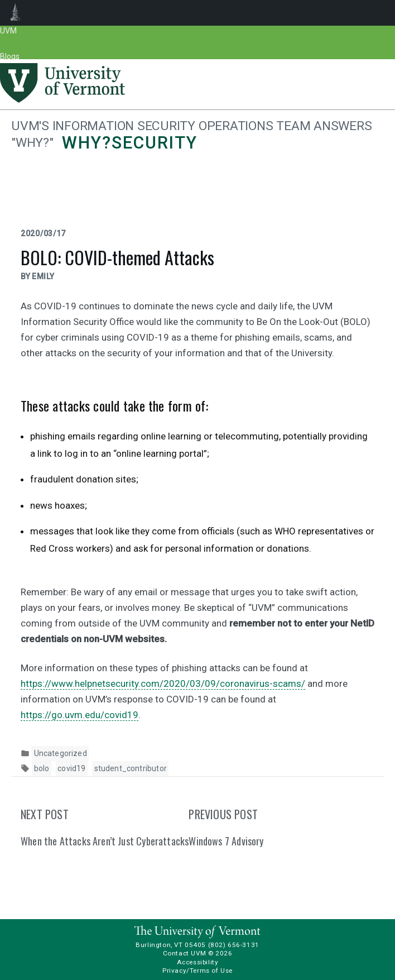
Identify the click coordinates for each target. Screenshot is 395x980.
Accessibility (198, 962)
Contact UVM (184, 953)
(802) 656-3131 (234, 945)
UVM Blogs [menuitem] (15, 13)
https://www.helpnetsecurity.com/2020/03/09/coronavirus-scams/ (163, 683)
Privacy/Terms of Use (197, 971)
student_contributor (131, 768)
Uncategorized (61, 753)
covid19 (71, 768)
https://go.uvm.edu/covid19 (80, 715)
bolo (42, 768)
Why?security (129, 143)
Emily (43, 276)
